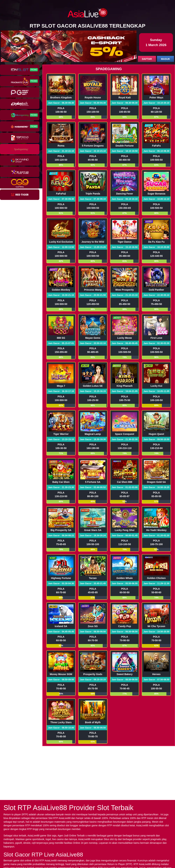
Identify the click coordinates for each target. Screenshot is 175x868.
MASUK (165, 59)
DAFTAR (147, 59)
